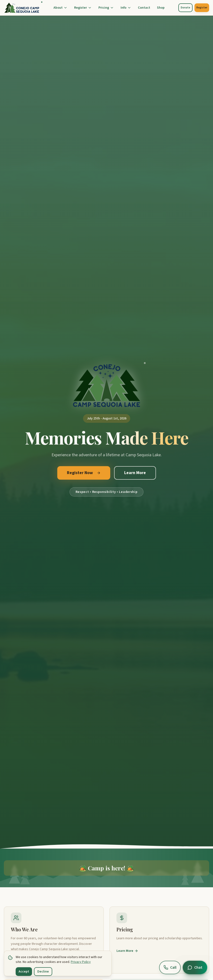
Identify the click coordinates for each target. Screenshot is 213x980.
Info (126, 8)
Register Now (84, 473)
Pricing (106, 8)
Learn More (135, 473)
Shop (161, 8)
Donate (185, 8)
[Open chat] (195, 967)
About (60, 8)
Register (83, 8)
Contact (144, 8)
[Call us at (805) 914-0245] (170, 967)
